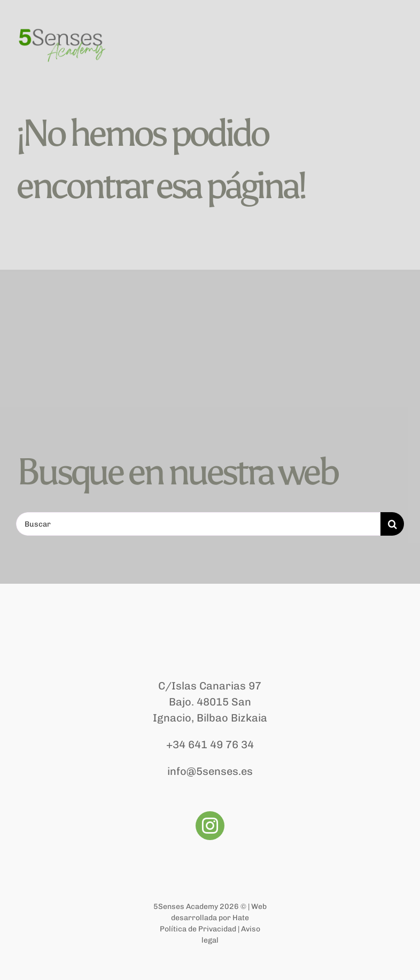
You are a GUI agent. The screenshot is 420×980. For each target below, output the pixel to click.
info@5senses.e (207, 771)
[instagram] (210, 826)
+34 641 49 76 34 (210, 744)
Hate (241, 918)
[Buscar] (198, 524)
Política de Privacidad (198, 929)
